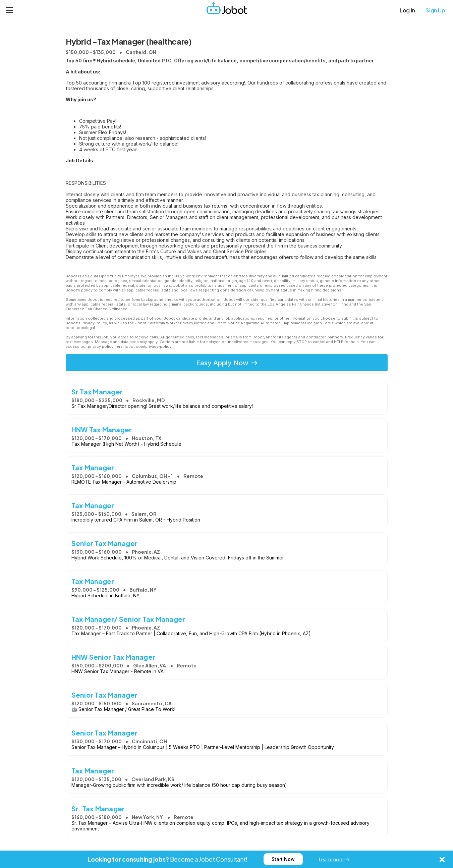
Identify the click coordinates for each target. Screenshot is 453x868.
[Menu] (10, 10)
